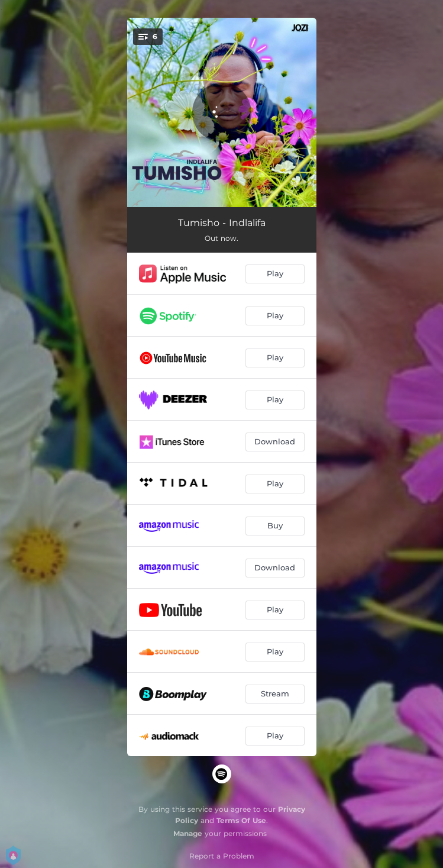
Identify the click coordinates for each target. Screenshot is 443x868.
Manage (188, 833)
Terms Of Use (241, 820)
